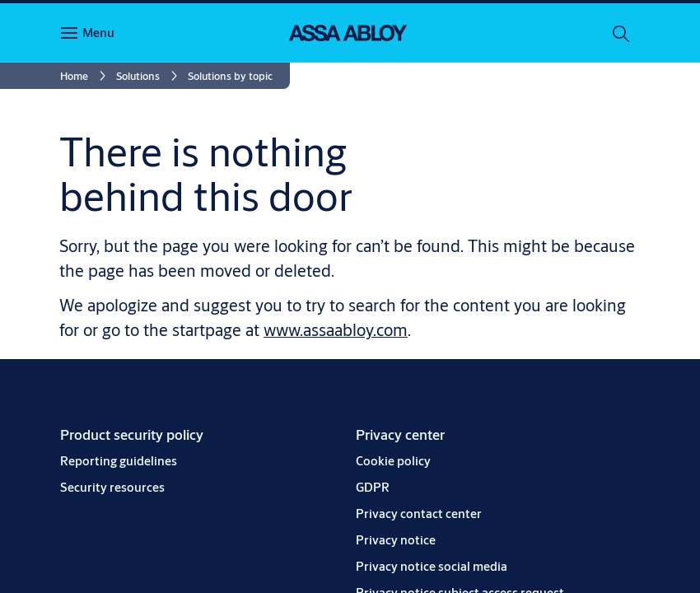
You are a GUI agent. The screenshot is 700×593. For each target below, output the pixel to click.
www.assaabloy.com (336, 330)
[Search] (622, 33)
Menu (98, 33)
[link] (86, 76)
